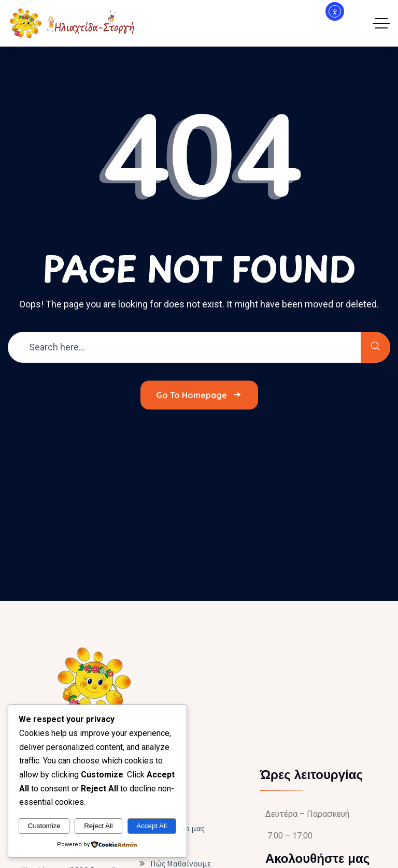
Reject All (98, 826)
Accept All (152, 826)
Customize (44, 826)
